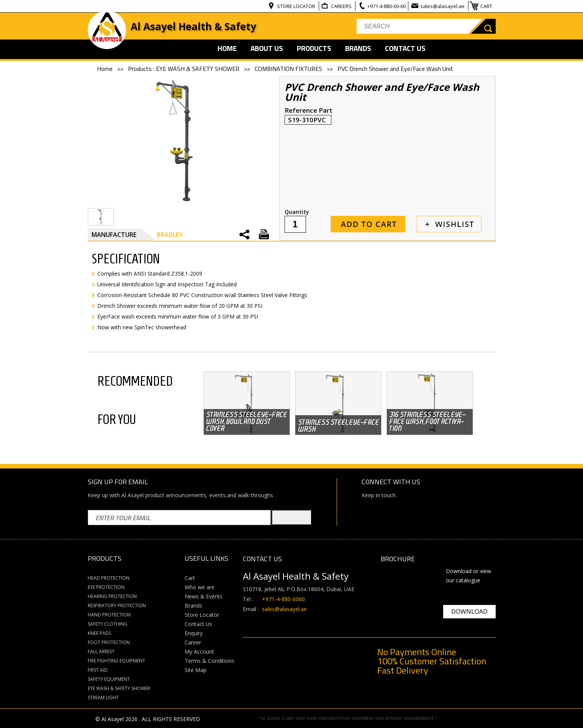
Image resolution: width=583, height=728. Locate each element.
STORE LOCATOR (297, 6)
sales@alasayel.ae (443, 6)
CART (487, 6)
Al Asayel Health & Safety (193, 26)
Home (106, 69)
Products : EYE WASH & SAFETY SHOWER (184, 69)
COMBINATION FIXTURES (289, 69)
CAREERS (342, 6)
